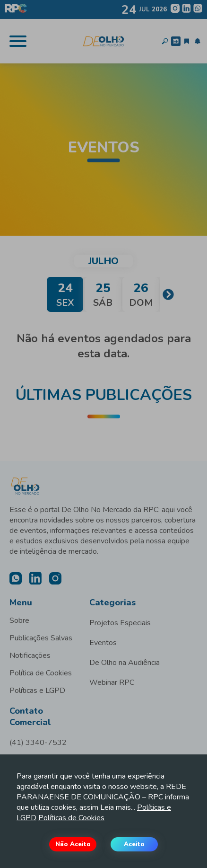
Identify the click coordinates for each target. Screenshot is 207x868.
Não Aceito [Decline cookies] (73, 844)
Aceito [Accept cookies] (134, 844)
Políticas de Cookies (71, 818)
